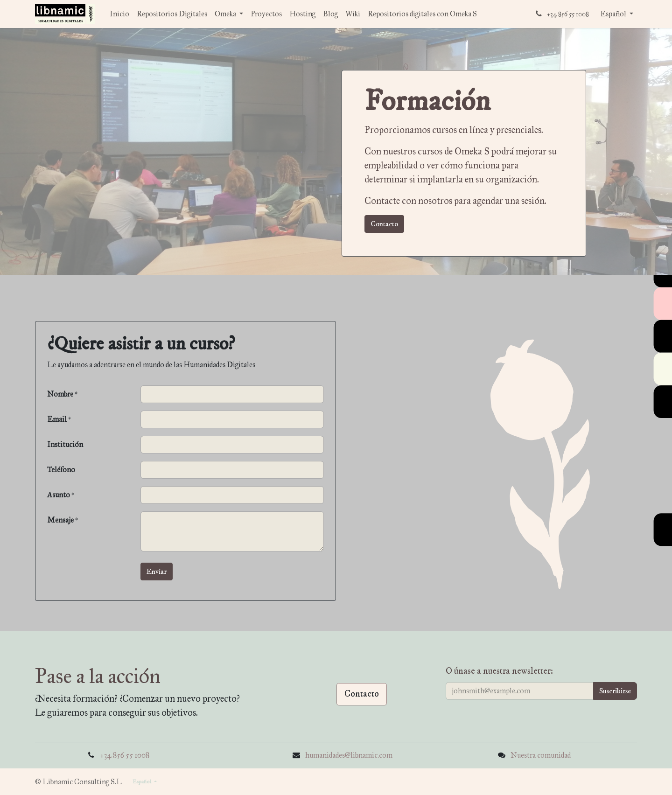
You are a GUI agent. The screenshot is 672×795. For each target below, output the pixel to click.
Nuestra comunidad (541, 755)
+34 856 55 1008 (125, 755)
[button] (157, 572)
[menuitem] (119, 14)
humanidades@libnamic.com (349, 755)
